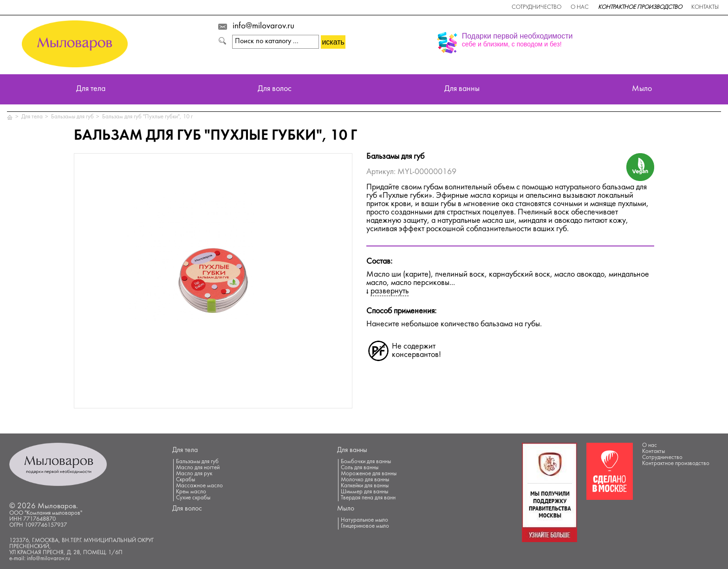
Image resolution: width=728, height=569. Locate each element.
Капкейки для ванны (365, 486)
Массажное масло (199, 486)
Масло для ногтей (198, 468)
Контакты (705, 7)
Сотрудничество (536, 7)
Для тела (91, 89)
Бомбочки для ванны (366, 462)
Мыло (642, 89)
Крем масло (191, 492)
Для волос (275, 89)
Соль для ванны (360, 468)
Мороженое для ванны (369, 474)
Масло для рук (194, 474)
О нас (580, 7)
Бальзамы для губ (72, 117)
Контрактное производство (640, 7)
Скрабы (185, 480)
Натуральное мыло (364, 520)
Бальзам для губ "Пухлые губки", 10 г (147, 117)
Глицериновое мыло (365, 526)
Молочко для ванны (365, 480)
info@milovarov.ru (263, 26)
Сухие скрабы (193, 498)
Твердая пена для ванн (368, 498)
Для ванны (462, 89)
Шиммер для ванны (364, 492)
